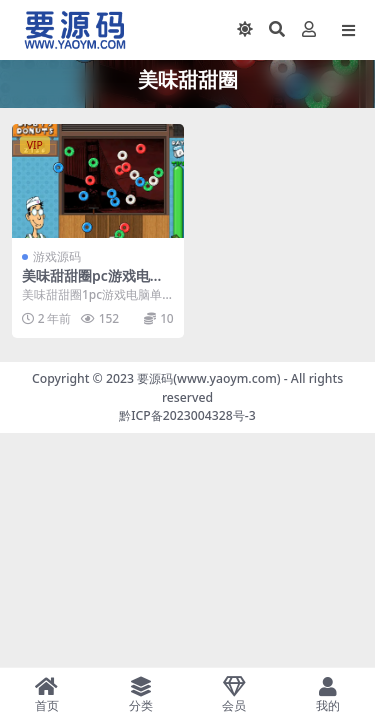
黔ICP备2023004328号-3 (187, 415)
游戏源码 (57, 256)
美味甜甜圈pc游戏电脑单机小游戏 (93, 284)
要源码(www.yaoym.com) (208, 378)
